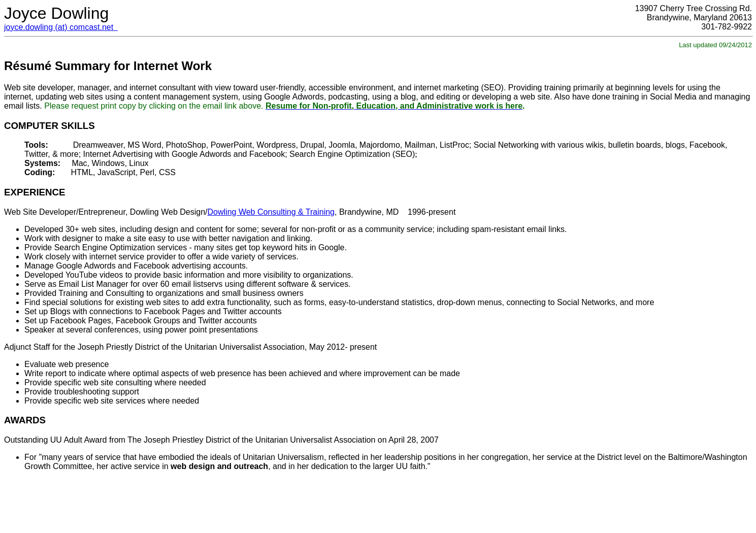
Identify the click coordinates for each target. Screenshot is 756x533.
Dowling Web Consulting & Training (271, 212)
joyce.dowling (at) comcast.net (59, 27)
